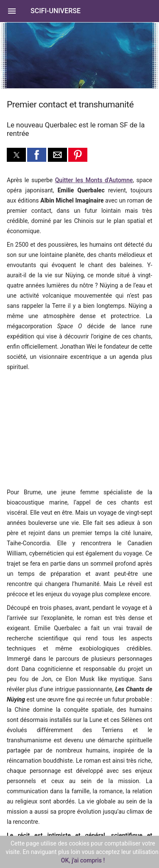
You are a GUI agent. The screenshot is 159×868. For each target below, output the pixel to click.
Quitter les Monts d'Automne (94, 180)
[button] (79, 11)
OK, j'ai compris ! (83, 860)
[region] (64, 428)
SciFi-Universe (56, 11)
